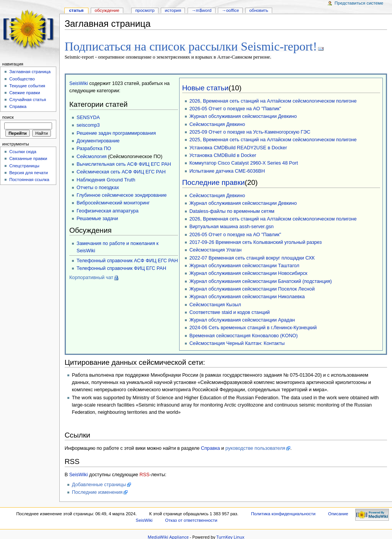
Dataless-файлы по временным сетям (232, 211)
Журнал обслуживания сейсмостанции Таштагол (244, 265)
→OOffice (230, 10)
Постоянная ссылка (29, 180)
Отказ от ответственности (191, 519)
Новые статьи (205, 87)
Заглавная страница (30, 72)
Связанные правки (28, 158)
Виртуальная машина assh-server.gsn (232, 226)
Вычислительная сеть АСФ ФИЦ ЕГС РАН (124, 163)
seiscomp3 (88, 124)
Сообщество (22, 79)
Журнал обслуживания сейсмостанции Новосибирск (248, 273)
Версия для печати (29, 173)
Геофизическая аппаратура (108, 210)
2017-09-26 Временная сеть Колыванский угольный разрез (256, 242)
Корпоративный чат (91, 277)
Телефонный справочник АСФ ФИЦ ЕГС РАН (127, 260)
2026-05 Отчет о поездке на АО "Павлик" (235, 108)
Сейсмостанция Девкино (217, 124)
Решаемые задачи (97, 218)
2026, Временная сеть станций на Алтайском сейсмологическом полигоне (273, 100)
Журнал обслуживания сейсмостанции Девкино (243, 116)
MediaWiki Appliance (168, 536)
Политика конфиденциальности (283, 513)
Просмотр (145, 10)
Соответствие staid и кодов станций (230, 312)
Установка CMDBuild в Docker (223, 155)
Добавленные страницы (99, 484)
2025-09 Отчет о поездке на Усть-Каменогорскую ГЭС (250, 131)
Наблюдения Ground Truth (106, 179)
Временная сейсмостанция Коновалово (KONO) (244, 335)
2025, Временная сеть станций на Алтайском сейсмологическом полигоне (273, 139)
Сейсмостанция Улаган (216, 249)
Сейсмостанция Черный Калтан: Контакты (237, 343)
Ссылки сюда (23, 152)
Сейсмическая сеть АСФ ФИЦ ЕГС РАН (121, 171)
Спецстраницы (24, 166)
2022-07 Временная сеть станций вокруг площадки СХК (252, 257)
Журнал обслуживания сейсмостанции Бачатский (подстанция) (261, 281)
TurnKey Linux (230, 536)
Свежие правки (25, 93)
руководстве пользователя (255, 448)
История (173, 10)
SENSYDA (88, 117)
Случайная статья (28, 100)
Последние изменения (97, 492)
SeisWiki (79, 83)
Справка (211, 448)
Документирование (98, 140)
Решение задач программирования (116, 132)
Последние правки (214, 182)
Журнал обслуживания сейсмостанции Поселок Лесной (252, 288)
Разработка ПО (94, 148)
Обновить (259, 10)
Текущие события (27, 86)
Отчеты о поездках (98, 187)
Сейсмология (91, 156)
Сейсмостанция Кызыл (215, 304)
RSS (144, 474)
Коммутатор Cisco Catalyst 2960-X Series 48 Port (244, 162)
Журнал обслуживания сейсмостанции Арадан (242, 319)
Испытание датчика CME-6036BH (227, 170)
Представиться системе (359, 3)
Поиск (8, 117)
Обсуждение (107, 10)
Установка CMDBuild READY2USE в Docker (238, 147)
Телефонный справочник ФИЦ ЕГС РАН (121, 268)
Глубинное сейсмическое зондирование (122, 194)
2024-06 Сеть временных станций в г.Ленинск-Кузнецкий (253, 327)
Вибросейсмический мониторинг (113, 202)
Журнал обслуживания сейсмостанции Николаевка (247, 296)
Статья (76, 10)
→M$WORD (201, 10)
